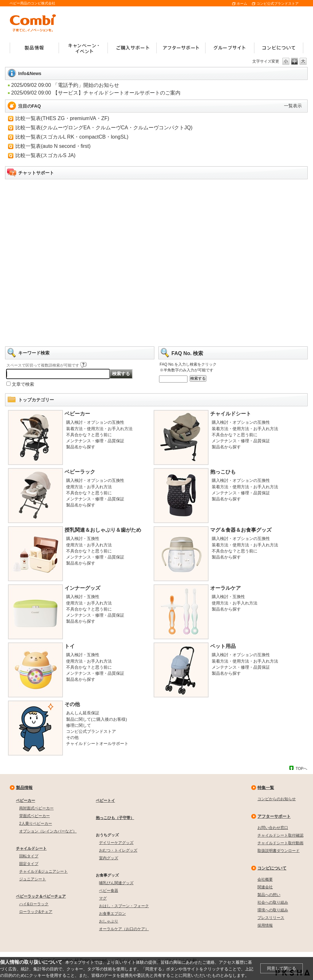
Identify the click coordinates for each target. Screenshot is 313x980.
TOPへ (302, 768)
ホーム (242, 4)
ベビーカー (77, 414)
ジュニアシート (33, 879)
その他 (72, 704)
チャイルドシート (231, 414)
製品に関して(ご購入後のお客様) (97, 719)
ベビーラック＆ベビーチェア (41, 896)
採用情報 (265, 925)
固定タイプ (29, 864)
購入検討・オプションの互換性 (95, 422)
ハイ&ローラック (34, 904)
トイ (70, 646)
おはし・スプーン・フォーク (124, 906)
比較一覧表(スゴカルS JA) (45, 155)
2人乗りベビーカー (36, 824)
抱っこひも (223, 472)
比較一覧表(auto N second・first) (53, 146)
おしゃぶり (109, 921)
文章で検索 (23, 384)
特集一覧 (266, 788)
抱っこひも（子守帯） (115, 818)
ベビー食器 (109, 891)
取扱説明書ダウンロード (279, 851)
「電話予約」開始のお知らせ (86, 85)
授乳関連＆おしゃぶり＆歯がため (103, 530)
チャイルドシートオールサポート (97, 744)
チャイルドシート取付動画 (280, 843)
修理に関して (79, 725)
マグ (103, 898)
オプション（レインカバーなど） (48, 831)
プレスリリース (271, 918)
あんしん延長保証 (83, 713)
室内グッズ (109, 858)
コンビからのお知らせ (277, 799)
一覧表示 (293, 106)
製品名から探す (81, 447)
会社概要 (265, 879)
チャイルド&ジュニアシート (43, 871)
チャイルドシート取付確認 (280, 835)
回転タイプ (29, 856)
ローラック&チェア (36, 912)
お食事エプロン (112, 914)
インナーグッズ (82, 588)
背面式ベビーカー (34, 816)
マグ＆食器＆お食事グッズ (241, 530)
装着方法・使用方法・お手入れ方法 (99, 429)
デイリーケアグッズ (116, 843)
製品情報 (24, 788)
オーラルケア (225, 588)
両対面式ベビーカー (36, 808)
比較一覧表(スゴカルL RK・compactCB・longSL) (72, 137)
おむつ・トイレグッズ (118, 850)
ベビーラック (80, 472)
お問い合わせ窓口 (273, 828)
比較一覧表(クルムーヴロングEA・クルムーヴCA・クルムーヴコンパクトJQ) (104, 128)
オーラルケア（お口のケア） (124, 929)
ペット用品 (223, 646)
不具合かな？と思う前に (89, 435)
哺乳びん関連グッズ (116, 883)
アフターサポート (274, 816)
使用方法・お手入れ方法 (89, 487)
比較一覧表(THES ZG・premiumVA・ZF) (62, 118)
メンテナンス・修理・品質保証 (95, 441)
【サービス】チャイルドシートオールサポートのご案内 (117, 93)
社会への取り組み (273, 902)
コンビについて (272, 868)
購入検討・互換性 (83, 539)
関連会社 (265, 887)
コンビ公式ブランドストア (278, 4)
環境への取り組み (273, 910)
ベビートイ (105, 801)
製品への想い (269, 895)
